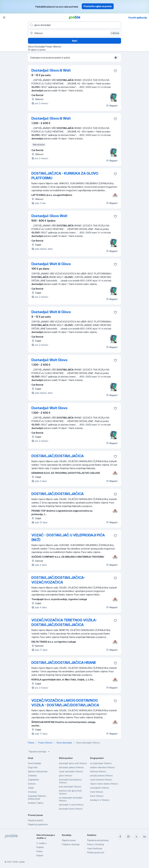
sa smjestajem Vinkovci (101, 763)
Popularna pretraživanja (98, 840)
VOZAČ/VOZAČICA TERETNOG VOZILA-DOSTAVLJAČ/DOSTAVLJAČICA (64, 622)
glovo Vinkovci (66, 776)
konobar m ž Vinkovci (100, 800)
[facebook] (120, 837)
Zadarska (32, 776)
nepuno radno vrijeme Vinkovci (104, 784)
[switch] (116, 58)
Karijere (40, 855)
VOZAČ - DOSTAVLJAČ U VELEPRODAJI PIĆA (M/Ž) (68, 537)
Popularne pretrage (40, 752)
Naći (75, 41)
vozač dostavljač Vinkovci (71, 771)
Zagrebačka (33, 780)
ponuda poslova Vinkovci (101, 776)
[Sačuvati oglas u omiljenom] (115, 71)
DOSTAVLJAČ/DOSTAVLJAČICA (58, 456)
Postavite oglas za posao (98, 6)
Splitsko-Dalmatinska (38, 771)
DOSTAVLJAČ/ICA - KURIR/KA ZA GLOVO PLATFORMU (65, 176)
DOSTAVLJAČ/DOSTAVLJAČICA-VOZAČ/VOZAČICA (58, 580)
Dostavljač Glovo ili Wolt (51, 70)
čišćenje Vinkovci (98, 771)
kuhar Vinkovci (97, 796)
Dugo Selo (33, 767)
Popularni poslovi (36, 820)
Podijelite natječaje (71, 844)
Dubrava (32, 784)
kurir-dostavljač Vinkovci (70, 787)
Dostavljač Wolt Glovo (49, 360)
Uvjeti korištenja (95, 848)
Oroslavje (32, 792)
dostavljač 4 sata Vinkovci (71, 805)
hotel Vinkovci (97, 792)
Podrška (40, 847)
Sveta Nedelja (34, 763)
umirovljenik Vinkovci (100, 788)
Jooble (22, 862)
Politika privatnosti (96, 853)
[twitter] (136, 837)
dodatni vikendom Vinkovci (102, 767)
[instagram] (128, 837)
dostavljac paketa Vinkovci (71, 767)
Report (112, 106)
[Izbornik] (4, 17)
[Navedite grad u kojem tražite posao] (74, 33)
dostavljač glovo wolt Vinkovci (73, 763)
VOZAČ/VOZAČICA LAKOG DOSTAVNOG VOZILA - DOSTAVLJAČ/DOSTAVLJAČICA (65, 703)
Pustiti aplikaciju (138, 18)
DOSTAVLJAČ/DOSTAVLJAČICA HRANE (64, 663)
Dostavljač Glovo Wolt (49, 216)
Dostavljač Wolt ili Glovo (51, 264)
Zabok (31, 788)
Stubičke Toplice (36, 803)
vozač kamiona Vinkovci (101, 780)
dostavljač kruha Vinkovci (71, 809)
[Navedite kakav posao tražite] (74, 25)
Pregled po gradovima (38, 824)
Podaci (40, 851)
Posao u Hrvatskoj (96, 844)
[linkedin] (145, 837)
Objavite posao (69, 840)
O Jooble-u (42, 843)
